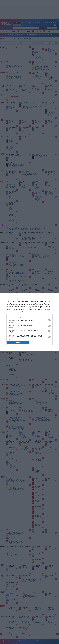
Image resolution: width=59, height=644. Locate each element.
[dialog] (29, 322)
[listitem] (29, 317)
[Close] (56, 296)
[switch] (49, 320)
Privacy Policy (38, 348)
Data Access (29, 348)
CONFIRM (18, 343)
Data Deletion (21, 348)
